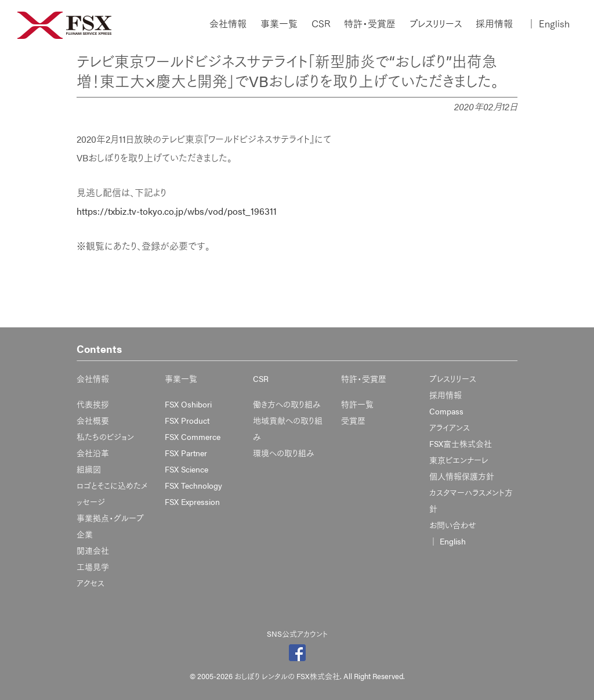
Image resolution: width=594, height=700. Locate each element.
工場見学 (93, 567)
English (548, 24)
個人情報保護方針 (462, 476)
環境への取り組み (284, 453)
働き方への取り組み (287, 404)
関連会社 (93, 550)
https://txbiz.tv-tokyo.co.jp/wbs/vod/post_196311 (177, 211)
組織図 (89, 469)
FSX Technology (193, 485)
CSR (321, 24)
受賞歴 (353, 420)
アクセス (90, 583)
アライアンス (450, 427)
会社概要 (93, 420)
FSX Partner (186, 453)
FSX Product (187, 420)
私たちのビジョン (105, 436)
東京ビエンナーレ (459, 460)
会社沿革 (93, 453)
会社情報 (228, 24)
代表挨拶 (93, 404)
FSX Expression (192, 501)
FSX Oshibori (188, 404)
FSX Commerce (193, 436)
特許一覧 (357, 404)
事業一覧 (279, 24)
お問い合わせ (453, 525)
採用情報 (494, 24)
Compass (446, 411)
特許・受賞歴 (370, 24)
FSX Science (186, 469)
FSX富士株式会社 (461, 443)
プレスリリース (436, 24)
